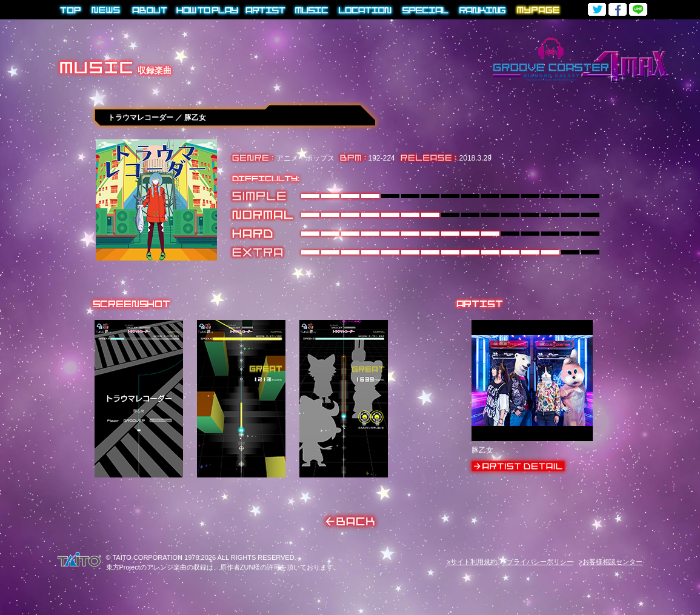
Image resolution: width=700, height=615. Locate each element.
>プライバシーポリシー (538, 562)
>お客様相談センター (611, 562)
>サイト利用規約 (472, 562)
